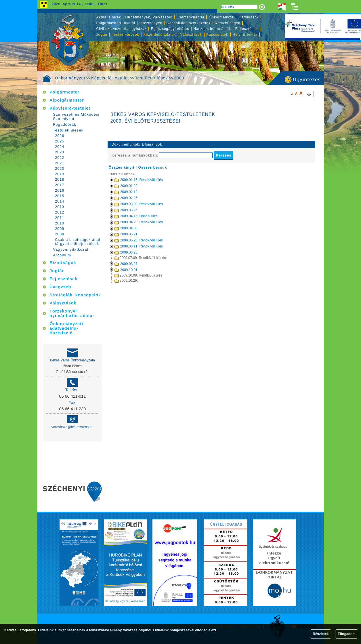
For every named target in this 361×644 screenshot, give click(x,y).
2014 (60, 201)
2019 (60, 174)
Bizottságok (63, 263)
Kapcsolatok (217, 35)
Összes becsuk (152, 167)
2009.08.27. (119, 264)
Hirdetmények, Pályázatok (149, 17)
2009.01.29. (119, 186)
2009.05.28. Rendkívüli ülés (131, 240)
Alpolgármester (67, 100)
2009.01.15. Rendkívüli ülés (131, 180)
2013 (60, 207)
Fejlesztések (247, 29)
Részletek (321, 634)
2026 (60, 136)
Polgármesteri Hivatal (116, 23)
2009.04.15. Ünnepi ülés (129, 216)
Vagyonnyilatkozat (71, 249)
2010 (60, 223)
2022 (60, 158)
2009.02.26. (119, 198)
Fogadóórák (64, 124)
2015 (60, 196)
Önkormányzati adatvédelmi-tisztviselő (66, 328)
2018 (60, 180)
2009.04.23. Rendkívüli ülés (131, 222)
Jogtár (102, 35)
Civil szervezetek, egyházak (122, 29)
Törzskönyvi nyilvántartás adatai (72, 313)
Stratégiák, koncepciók (75, 295)
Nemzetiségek (228, 23)
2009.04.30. (119, 228)
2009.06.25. (119, 252)
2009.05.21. (119, 234)
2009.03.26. (119, 210)
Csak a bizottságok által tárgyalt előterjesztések (78, 242)
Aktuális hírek (109, 17)
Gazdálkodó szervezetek (189, 23)
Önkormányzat (70, 78)
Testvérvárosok (126, 35)
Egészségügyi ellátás (170, 29)
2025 (60, 141)
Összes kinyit (122, 167)
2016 (60, 190)
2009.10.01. (119, 270)
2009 (179, 78)
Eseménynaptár (191, 17)
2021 (60, 163)
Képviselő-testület (110, 78)
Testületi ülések (151, 78)
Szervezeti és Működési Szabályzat (76, 117)
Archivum (62, 255)
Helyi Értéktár (245, 35)
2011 (60, 218)
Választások (191, 35)
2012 (60, 212)
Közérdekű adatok (160, 35)
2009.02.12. (119, 192)
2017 (60, 185)
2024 (60, 147)
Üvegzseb (60, 287)
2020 (60, 169)
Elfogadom (347, 634)
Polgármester (64, 92)
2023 (60, 152)
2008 (60, 234)
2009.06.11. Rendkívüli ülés (131, 246)
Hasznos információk (212, 29)
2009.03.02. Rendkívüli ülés (131, 204)
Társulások (249, 17)
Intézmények (151, 23)
